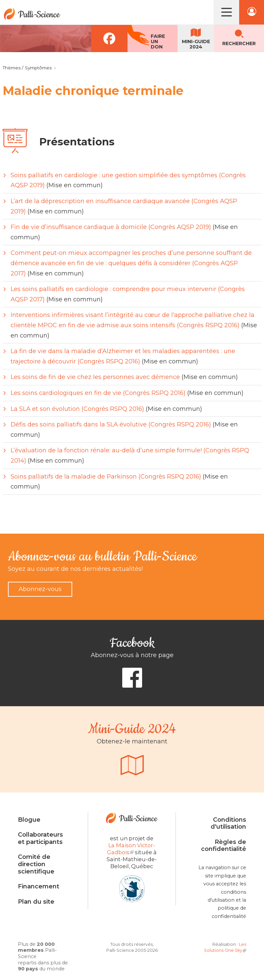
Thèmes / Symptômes (27, 68)
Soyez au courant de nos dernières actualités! (75, 569)
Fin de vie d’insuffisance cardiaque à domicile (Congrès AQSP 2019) (111, 227)
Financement (39, 886)
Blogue (29, 820)
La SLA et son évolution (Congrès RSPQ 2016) (77, 409)
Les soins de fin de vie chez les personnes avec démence (95, 377)
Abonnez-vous (40, 589)
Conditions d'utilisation (228, 823)
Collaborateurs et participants (40, 838)
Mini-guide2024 (196, 44)
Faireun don (158, 41)
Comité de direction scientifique (36, 864)
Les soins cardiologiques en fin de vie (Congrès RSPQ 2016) (98, 393)
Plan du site (36, 902)
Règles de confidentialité (224, 846)
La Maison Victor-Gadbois (131, 849)
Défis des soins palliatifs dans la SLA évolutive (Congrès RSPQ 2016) (111, 424)
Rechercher (239, 43)
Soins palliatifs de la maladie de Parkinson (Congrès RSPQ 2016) (106, 477)
